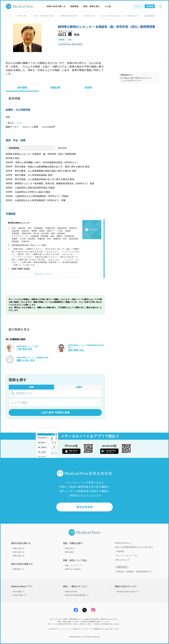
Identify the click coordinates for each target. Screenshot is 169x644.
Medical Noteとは (123, 543)
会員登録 (150, 6)
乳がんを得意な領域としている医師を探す (120, 16)
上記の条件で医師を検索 (55, 412)
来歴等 (88, 88)
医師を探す (22, 16)
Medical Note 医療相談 (77, 595)
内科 (70, 40)
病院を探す (70, 548)
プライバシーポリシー (126, 556)
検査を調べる (19, 556)
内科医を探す (90, 16)
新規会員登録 (85, 507)
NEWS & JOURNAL (73, 569)
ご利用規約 (120, 551)
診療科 (79, 387)
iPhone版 (19, 592)
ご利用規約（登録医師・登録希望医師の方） (134, 572)
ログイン (139, 6)
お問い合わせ (122, 560)
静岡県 (62, 40)
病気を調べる (19, 548)
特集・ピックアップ (73, 565)
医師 (31, 387)
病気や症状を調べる (56, 6)
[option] (27, 38)
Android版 (19, 595)
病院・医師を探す (92, 6)
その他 (108, 6)
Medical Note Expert (128, 592)
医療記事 (55, 88)
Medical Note (71, 592)
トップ (9, 16)
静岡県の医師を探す (69, 16)
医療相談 (75, 6)
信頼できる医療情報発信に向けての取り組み (134, 547)
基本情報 (22, 88)
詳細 (18, 123)
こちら (123, 80)
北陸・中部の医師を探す (44, 16)
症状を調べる (19, 552)
